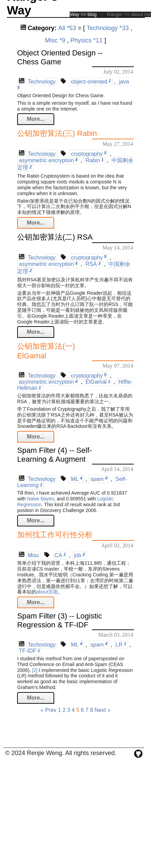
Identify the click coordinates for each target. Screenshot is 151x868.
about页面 (47, 592)
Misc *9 (55, 40)
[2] (35, 670)
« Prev (48, 710)
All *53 (67, 28)
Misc (33, 555)
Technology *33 (108, 28)
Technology (42, 82)
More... (36, 119)
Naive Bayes (41, 499)
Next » (103, 710)
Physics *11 (86, 40)
